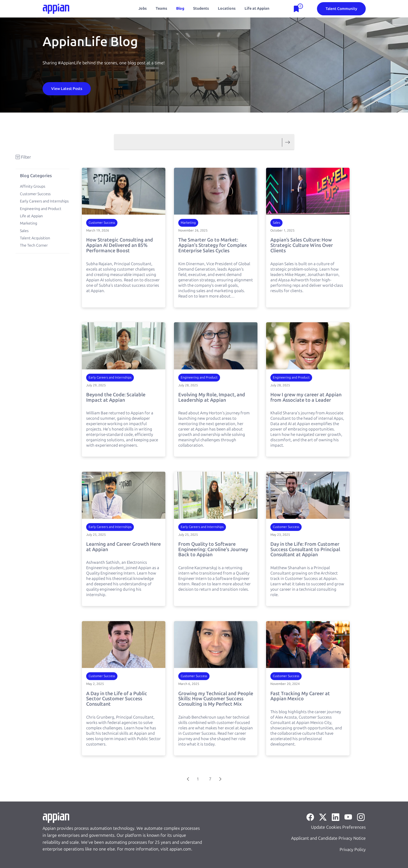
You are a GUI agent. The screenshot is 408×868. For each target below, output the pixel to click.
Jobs (143, 8)
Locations (227, 8)
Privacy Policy (353, 850)
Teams (161, 8)
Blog (180, 8)
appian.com (180, 849)
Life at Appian (257, 8)
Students (201, 8)
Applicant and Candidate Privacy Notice (328, 838)
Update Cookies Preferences (338, 827)
